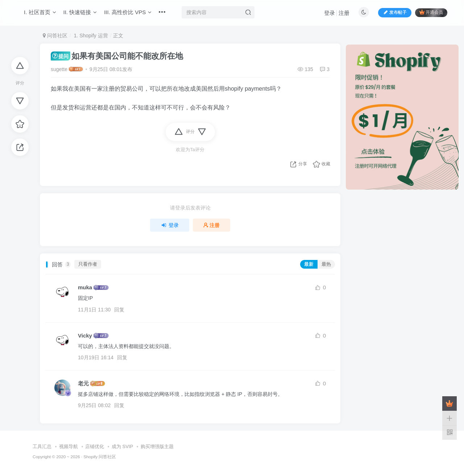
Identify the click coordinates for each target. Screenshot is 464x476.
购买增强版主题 (157, 446)
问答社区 (55, 36)
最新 (309, 264)
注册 (344, 13)
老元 (83, 383)
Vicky (85, 336)
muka (85, 287)
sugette (59, 69)
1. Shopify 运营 (90, 36)
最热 (326, 264)
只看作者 (88, 264)
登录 (330, 13)
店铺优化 (95, 446)
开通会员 (431, 12)
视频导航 (69, 446)
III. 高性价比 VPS (128, 12)
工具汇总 (42, 446)
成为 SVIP (122, 446)
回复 (119, 310)
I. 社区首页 (40, 12)
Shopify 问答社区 (100, 457)
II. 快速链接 (80, 12)
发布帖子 (395, 12)
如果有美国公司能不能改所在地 (117, 56)
